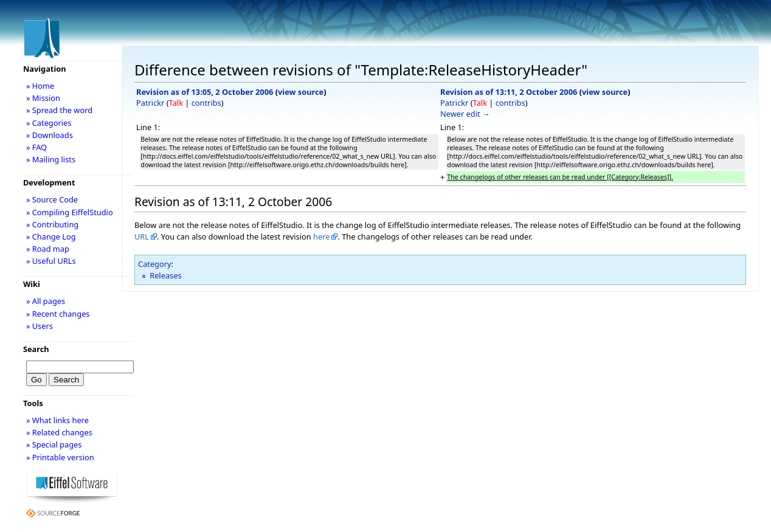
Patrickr (150, 103)
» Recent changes (58, 314)
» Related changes (59, 432)
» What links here (57, 420)
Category (155, 264)
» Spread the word (59, 110)
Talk (176, 103)
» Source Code (52, 199)
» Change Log (51, 237)
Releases (165, 275)
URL (142, 237)
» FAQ (36, 147)
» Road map (48, 249)
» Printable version (60, 457)
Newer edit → (465, 114)
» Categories (49, 123)
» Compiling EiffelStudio (70, 212)
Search (36, 349)
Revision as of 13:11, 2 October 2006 (509, 92)
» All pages (46, 301)
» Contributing (52, 224)
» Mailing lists (51, 159)
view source (301, 92)
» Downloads (50, 135)
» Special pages (54, 444)
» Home (40, 86)
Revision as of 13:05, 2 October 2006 (205, 92)
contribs (206, 103)
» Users (40, 326)
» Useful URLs (51, 261)
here (321, 237)
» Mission (43, 98)
